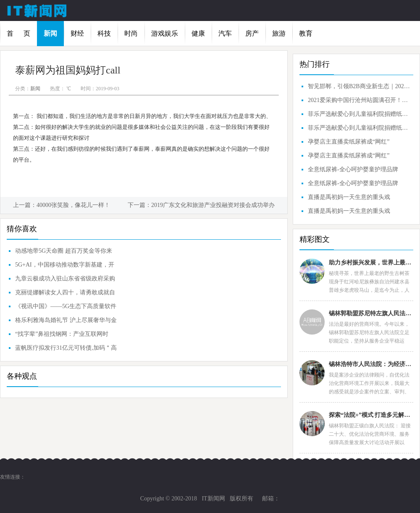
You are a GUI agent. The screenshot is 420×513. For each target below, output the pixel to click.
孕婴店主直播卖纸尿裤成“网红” (349, 142)
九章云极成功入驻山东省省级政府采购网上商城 (65, 280)
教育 (306, 33)
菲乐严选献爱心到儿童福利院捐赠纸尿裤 (360, 114)
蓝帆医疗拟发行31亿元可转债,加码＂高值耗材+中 (66, 350)
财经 (77, 33)
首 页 (18, 33)
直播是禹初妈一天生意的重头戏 (349, 197)
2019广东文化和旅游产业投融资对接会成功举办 (213, 205)
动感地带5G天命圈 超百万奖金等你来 (64, 251)
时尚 (131, 33)
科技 (104, 33)
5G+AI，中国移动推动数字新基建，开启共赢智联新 (65, 267)
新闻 (50, 33)
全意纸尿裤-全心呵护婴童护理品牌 (353, 169)
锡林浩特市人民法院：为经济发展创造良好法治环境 (371, 364)
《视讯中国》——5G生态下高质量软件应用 (66, 308)
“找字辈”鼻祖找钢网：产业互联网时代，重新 (62, 336)
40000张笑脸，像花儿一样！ (73, 205)
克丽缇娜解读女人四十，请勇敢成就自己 (65, 294)
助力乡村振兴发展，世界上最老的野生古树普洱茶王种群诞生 (371, 263)
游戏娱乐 (165, 33)
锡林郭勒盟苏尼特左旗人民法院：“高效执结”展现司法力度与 (371, 313)
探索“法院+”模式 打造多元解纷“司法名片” (371, 415)
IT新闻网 (213, 499)
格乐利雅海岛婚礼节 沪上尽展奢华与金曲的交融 (66, 322)
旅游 (279, 33)
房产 (252, 33)
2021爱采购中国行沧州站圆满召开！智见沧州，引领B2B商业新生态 (360, 100)
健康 (198, 33)
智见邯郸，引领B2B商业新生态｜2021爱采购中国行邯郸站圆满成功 (360, 86)
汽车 (225, 33)
